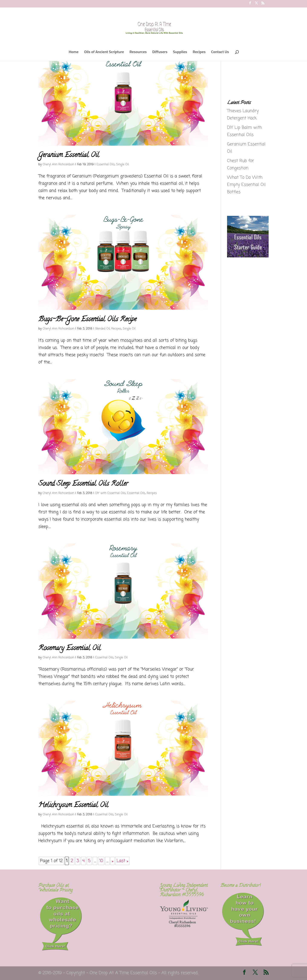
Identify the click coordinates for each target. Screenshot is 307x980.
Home (74, 53)
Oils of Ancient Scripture (104, 53)
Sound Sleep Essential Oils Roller (83, 484)
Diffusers (160, 53)
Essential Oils (106, 165)
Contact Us (220, 53)
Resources (138, 53)
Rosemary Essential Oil (70, 649)
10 (101, 861)
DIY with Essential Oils (110, 493)
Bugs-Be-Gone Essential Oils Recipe (87, 320)
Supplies (180, 53)
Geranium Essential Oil (69, 155)
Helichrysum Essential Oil (73, 806)
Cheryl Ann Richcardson (58, 165)
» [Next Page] (112, 861)
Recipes (199, 53)
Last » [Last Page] (122, 861)
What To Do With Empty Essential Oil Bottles (246, 185)
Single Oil (122, 165)
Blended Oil (103, 329)
